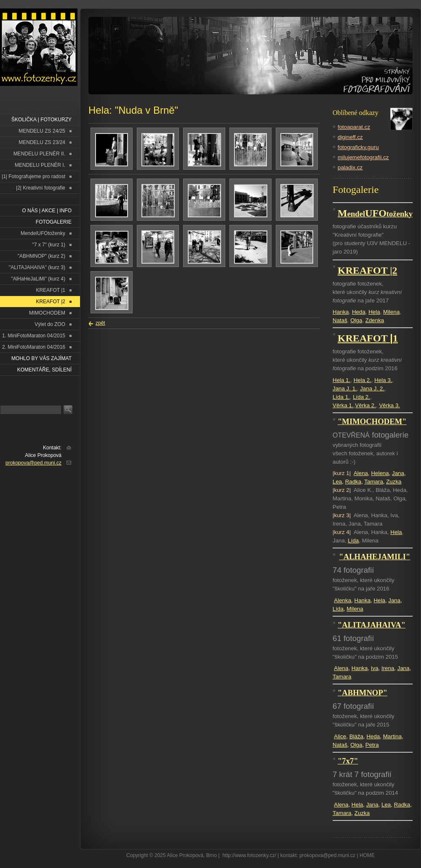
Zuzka (394, 482)
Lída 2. (361, 397)
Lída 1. (341, 397)
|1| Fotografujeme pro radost (33, 176)
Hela (374, 312)
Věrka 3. (389, 405)
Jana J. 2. (372, 389)
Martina (392, 736)
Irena (388, 668)
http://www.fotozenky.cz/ (249, 855)
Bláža (356, 736)
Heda (359, 312)
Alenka (342, 600)
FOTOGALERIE (54, 222)
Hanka (341, 312)
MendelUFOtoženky (43, 233)
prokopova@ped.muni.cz (33, 463)
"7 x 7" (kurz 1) (49, 245)
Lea (337, 482)
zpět (100, 323)
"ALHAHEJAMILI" (374, 557)
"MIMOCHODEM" (372, 421)
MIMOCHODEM (47, 313)
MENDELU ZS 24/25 (42, 131)
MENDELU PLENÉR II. (39, 154)
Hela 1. (341, 380)
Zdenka (375, 320)
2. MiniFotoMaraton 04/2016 (34, 347)
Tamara (373, 482)
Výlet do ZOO (50, 324)
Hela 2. (362, 380)
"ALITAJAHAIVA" (372, 625)
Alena (361, 473)
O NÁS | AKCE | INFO (47, 211)
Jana (398, 473)
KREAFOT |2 (51, 302)
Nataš (340, 320)
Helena (380, 473)
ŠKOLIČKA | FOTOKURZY (41, 120)
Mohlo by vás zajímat (41, 358)
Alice (340, 736)
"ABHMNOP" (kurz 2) (41, 256)
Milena (391, 312)
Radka (353, 482)
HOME (367, 855)
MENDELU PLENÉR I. (40, 165)
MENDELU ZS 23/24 (42, 142)
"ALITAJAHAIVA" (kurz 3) (37, 267)
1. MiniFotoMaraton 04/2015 (34, 336)
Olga (356, 320)
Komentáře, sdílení (44, 370)
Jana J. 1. (345, 389)
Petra (372, 745)
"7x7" (348, 761)
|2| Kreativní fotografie (41, 188)
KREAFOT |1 (51, 290)
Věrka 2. (365, 405)
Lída (353, 541)
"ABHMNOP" (362, 693)
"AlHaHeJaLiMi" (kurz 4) (38, 279)
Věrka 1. (343, 405)
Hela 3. (383, 380)
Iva (375, 668)
